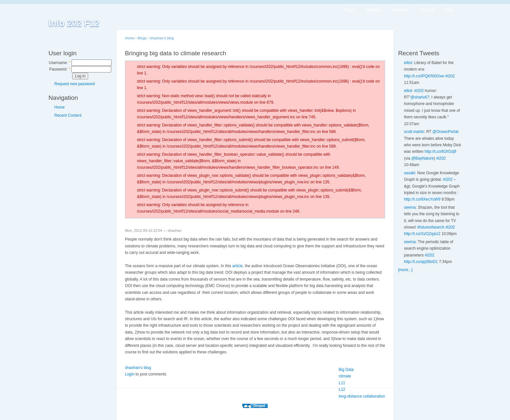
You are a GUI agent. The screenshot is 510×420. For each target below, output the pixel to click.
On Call (427, 10)
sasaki (409, 173)
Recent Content (68, 115)
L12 (342, 389)
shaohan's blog (162, 38)
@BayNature (423, 158)
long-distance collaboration (362, 396)
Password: (60, 69)
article (237, 266)
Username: (60, 63)
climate (345, 376)
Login (130, 374)
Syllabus (374, 10)
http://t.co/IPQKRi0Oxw (424, 76)
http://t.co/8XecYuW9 (422, 199)
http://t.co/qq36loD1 (421, 262)
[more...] (405, 270)
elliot (408, 63)
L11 (342, 383)
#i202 (450, 76)
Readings (401, 10)
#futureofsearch (431, 227)
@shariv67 (420, 97)
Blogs (350, 10)
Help (450, 10)
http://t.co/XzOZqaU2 (422, 234)
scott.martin (414, 132)
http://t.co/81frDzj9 (440, 151)
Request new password (75, 84)
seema (410, 207)
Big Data (346, 370)
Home (60, 107)
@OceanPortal (445, 132)
